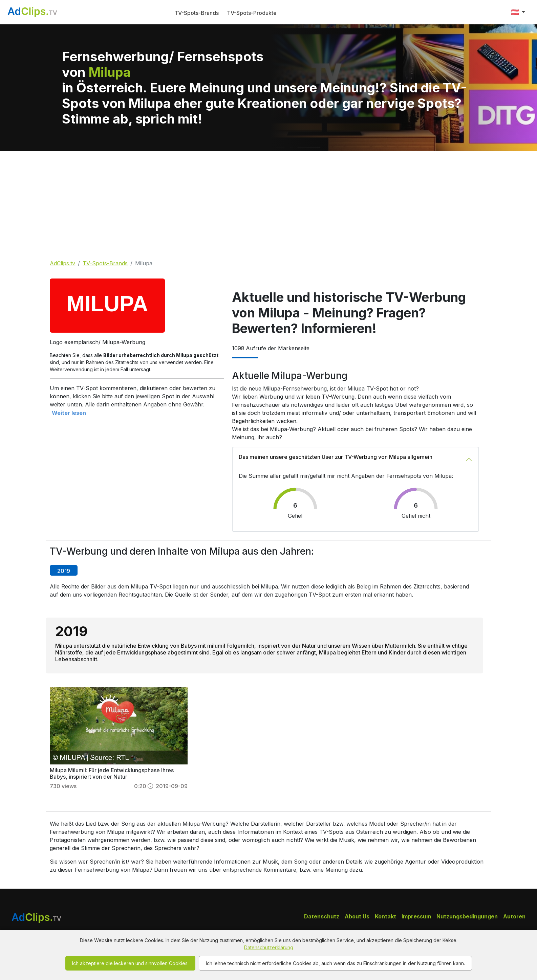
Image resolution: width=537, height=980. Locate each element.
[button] (518, 12)
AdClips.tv (62, 263)
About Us (357, 916)
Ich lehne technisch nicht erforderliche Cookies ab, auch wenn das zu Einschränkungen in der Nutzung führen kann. (335, 963)
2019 (64, 571)
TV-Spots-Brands (197, 13)
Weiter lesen (69, 413)
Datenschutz (322, 916)
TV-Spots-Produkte (252, 13)
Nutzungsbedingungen (467, 916)
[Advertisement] (268, 202)
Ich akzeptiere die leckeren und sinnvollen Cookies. (130, 963)
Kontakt (385, 916)
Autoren (514, 916)
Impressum (416, 916)
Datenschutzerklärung (269, 947)
